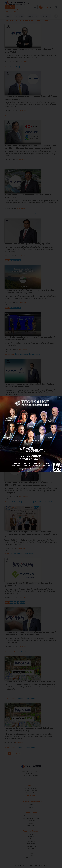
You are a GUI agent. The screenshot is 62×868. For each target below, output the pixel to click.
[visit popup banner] (31, 434)
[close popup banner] (60, 398)
